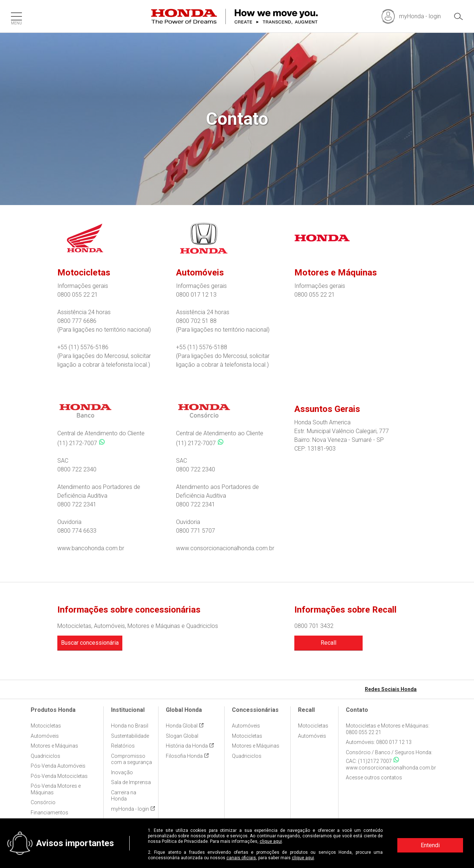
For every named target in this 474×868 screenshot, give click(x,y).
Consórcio (43, 802)
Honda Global (182, 726)
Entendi (430, 845)
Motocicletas (46, 726)
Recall (328, 643)
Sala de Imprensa (131, 782)
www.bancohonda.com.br (91, 548)
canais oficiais (241, 858)
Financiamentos (49, 813)
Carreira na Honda (124, 796)
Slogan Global (182, 736)
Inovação (122, 772)
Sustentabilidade (130, 736)
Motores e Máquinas (54, 746)
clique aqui (271, 841)
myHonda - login (130, 809)
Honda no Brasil (130, 726)
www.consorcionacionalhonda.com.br (225, 548)
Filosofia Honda (184, 756)
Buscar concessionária (90, 643)
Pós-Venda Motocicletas (59, 776)
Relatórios (123, 746)
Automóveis (45, 736)
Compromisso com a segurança (131, 759)
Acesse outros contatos (374, 778)
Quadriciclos (45, 756)
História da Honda (187, 746)
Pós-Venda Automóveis (58, 766)
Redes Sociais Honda (391, 689)
